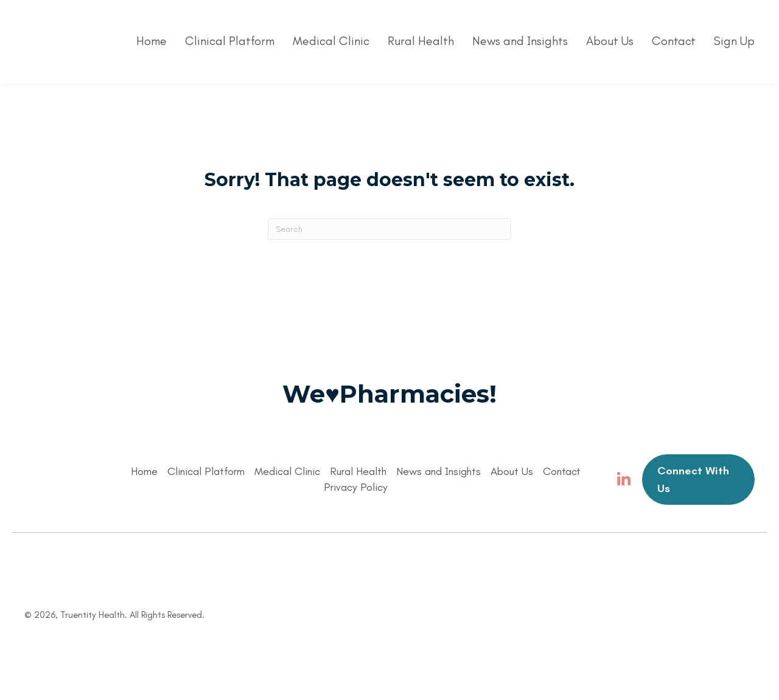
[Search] (389, 229)
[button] (624, 480)
